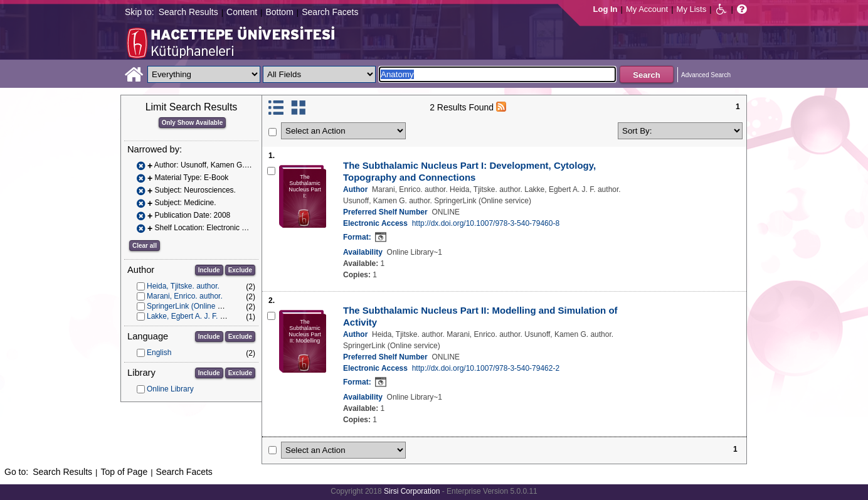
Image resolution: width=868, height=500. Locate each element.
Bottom (279, 12)
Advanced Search (706, 75)
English (159, 353)
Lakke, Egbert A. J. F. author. (195, 316)
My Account (647, 9)
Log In (606, 9)
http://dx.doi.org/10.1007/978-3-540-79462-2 (486, 368)
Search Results (188, 12)
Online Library (170, 389)
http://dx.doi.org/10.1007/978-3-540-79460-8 (486, 223)
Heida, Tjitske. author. (183, 286)
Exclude (240, 270)
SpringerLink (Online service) (195, 306)
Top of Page (124, 472)
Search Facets (330, 12)
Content (242, 12)
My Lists (692, 9)
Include (209, 270)
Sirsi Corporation (412, 491)
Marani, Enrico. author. (185, 296)
